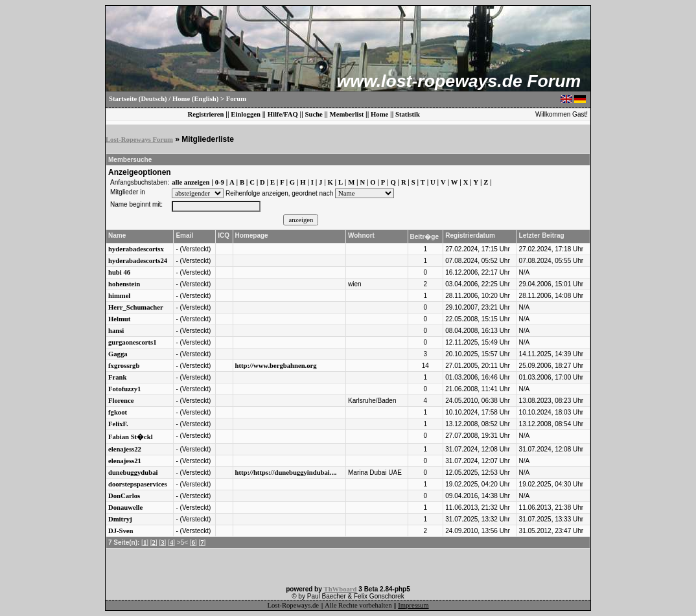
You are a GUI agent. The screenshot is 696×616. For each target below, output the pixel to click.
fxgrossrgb (124, 366)
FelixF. (118, 424)
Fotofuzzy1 (124, 389)
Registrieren (205, 114)
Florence (121, 401)
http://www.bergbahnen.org (276, 366)
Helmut (119, 319)
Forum (236, 99)
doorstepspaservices (138, 484)
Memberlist (347, 114)
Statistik (408, 114)
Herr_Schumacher (136, 307)
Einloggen (246, 114)
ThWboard (341, 589)
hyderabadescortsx (136, 249)
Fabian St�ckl (131, 437)
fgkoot (118, 412)
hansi (116, 331)
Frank (117, 377)
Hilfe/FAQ (283, 114)
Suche (314, 114)
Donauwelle (125, 508)
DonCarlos (124, 496)
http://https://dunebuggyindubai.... (286, 473)
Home (379, 114)
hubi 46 (119, 272)
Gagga (118, 354)
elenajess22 (125, 449)
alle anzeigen (191, 182)
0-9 (220, 182)
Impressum (413, 605)
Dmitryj (120, 519)
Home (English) (195, 99)
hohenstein (124, 284)
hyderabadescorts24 (138, 261)
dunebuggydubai (133, 473)
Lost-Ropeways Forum (139, 140)
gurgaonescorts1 (133, 342)
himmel (119, 296)
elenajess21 (125, 461)
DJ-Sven (121, 531)
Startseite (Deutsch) (138, 99)
